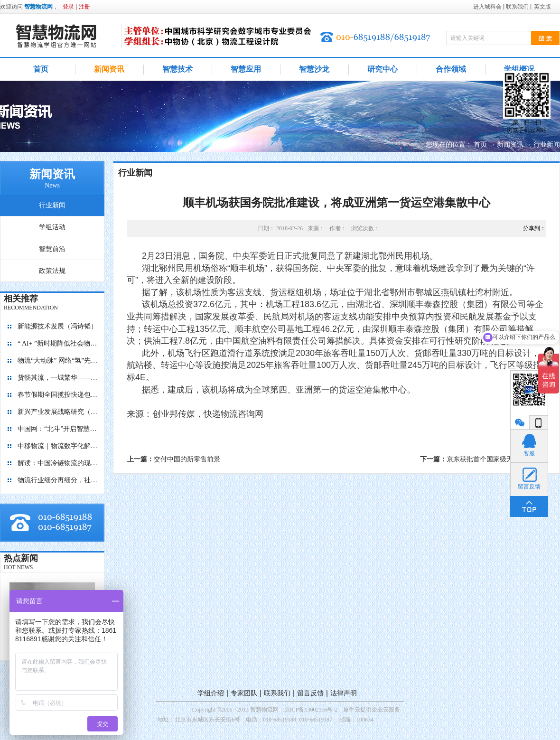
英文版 (542, 7)
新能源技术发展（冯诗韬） (57, 326)
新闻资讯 (510, 145)
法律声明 (344, 693)
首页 (41, 69)
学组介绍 (211, 693)
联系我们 (277, 693)
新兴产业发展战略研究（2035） (58, 412)
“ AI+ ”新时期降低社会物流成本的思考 (58, 343)
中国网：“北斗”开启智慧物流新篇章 (58, 429)
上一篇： (174, 459)
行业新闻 (547, 145)
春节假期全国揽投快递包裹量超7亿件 (58, 395)
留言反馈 (310, 693)
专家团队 (244, 693)
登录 (68, 7)
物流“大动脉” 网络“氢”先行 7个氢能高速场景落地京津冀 (58, 361)
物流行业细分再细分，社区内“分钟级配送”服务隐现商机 (58, 480)
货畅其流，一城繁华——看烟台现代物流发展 (58, 378)
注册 (84, 7)
